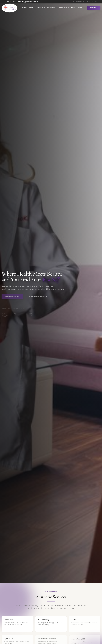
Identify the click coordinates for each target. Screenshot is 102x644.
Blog (73, 8)
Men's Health (63, 8)
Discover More (12, 298)
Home (24, 8)
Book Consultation (38, 298)
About (31, 8)
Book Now (94, 8)
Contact (80, 8)
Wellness (51, 8)
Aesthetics (40, 8)
